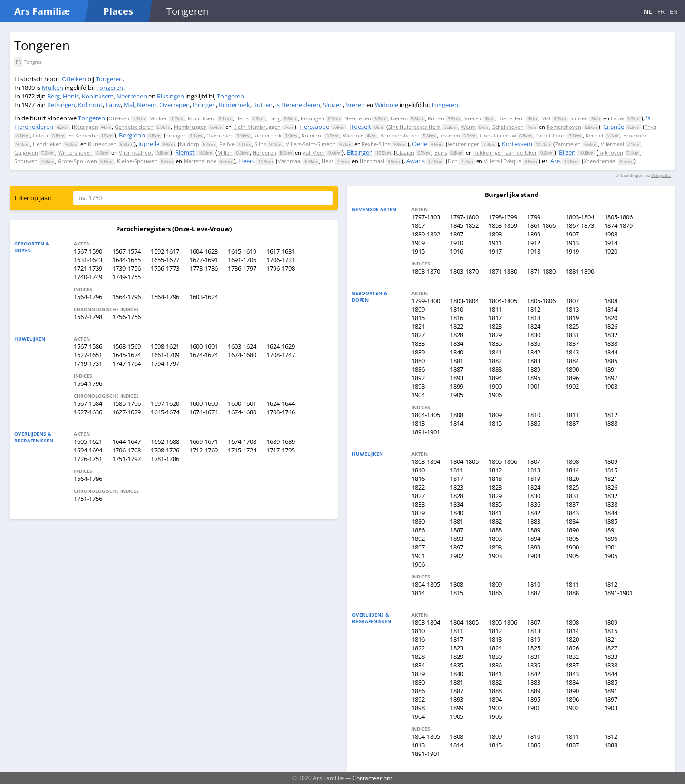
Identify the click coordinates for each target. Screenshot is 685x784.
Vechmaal (290, 161)
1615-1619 (242, 251)
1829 (495, 335)
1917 (495, 251)
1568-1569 (127, 346)
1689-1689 (281, 441)
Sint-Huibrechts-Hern (415, 127)
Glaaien (405, 152)
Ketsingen (61, 105)
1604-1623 (204, 251)
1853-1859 (503, 225)
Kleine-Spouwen (137, 161)
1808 (611, 301)
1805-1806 (618, 217)
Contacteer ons (373, 778)
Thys (650, 127)
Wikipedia (661, 175)
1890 (572, 369)
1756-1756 (127, 317)
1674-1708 (242, 441)
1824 (534, 326)
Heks (328, 161)
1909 (418, 243)
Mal (129, 105)
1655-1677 (165, 260)
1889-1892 (426, 234)
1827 (418, 335)
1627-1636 (88, 412)
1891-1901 (426, 432)
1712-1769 (204, 450)
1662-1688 (165, 441)
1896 (572, 378)
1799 (534, 217)
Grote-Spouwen (77, 161)
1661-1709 (165, 355)
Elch (453, 161)
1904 (418, 395)
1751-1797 (127, 459)
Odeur (41, 135)
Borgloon (132, 135)
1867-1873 (580, 225)
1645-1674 (127, 355)
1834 (457, 343)
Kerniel (594, 135)
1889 (534, 369)
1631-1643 (88, 260)
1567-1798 (88, 317)
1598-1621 (165, 346)
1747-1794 (127, 363)
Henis (71, 96)
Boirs (441, 152)
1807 (418, 225)
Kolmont (90, 105)
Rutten (263, 105)
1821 (418, 326)
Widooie (387, 105)
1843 (572, 352)
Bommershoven (400, 135)
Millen (225, 152)
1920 (611, 251)
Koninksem (98, 96)
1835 (495, 343)
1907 (572, 234)
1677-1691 (204, 260)
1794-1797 (165, 363)
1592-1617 (165, 251)
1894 (495, 378)
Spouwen (26, 161)
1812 (534, 309)
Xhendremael (600, 161)
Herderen (264, 152)
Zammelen (568, 144)
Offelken (74, 79)
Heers (247, 161)
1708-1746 (281, 412)
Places (118, 11)
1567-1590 (88, 251)
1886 (418, 369)
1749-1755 (127, 277)
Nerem (147, 105)
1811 (495, 309)
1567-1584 (88, 403)
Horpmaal (372, 161)
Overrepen (175, 105)
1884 (572, 361)
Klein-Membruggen (257, 127)
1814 (611, 309)
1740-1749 (88, 277)
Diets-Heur (511, 118)
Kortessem (517, 144)
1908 (611, 234)
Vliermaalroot (136, 152)
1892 (418, 378)
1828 (457, 335)
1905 (457, 395)
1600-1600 (204, 403)
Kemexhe (87, 135)
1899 (534, 234)
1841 (495, 352)
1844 (611, 352)
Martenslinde (200, 161)
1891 (611, 369)
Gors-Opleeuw (498, 135)
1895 (534, 378)
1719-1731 (88, 363)
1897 (457, 234)
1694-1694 (88, 450)
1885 (611, 361)
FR (661, 11)
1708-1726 (165, 450)
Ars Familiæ (42, 11)
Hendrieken (47, 144)
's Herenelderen (298, 105)
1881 (457, 361)
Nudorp (190, 144)
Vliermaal (612, 144)
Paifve (227, 144)
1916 (457, 251)
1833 (418, 343)
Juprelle (149, 144)
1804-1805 (503, 301)
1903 (611, 386)
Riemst (185, 152)
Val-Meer (314, 152)
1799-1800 (426, 301)
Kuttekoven (102, 144)
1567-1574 (127, 251)
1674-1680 (242, 355)
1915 (418, 251)
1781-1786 (165, 459)
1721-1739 (88, 268)
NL (648, 11)
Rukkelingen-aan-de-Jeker (505, 152)
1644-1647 (127, 441)
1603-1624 (204, 297)
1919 (572, 251)
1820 (611, 318)
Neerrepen (132, 96)
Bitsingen (360, 152)
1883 (534, 361)
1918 (534, 251)
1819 (572, 318)
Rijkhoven (611, 152)
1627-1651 (88, 355)
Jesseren (450, 135)
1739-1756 (127, 268)
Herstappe (314, 127)
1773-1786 (204, 268)
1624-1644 (281, 403)
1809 (418, 309)
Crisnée (614, 127)
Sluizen (333, 105)
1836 (534, 343)
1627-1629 (127, 412)
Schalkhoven (508, 127)
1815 (418, 318)
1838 (611, 343)
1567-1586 (88, 346)
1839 (418, 352)
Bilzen (567, 152)
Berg (54, 96)
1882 (495, 361)
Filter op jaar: (33, 198)
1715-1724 (242, 450)
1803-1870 (426, 271)
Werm (468, 127)
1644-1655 (127, 260)
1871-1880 (503, 271)
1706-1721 (281, 260)
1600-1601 (204, 346)
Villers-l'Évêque (503, 161)
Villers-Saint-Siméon (311, 144)
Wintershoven (75, 152)
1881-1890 (580, 271)
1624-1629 (281, 346)
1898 (495, 234)
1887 (457, 369)
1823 (495, 326)
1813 (572, 309)
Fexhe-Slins (376, 144)
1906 (495, 395)
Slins (260, 144)
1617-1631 (281, 251)
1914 (611, 243)
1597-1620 (165, 403)
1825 (572, 326)
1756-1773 (165, 268)
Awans (416, 161)
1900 (495, 386)
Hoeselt (360, 127)
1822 (457, 326)
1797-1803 (426, 217)
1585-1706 (127, 403)
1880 (418, 361)
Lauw (113, 105)
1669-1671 (204, 441)
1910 (457, 243)
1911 (495, 243)
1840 (457, 352)
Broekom (635, 135)
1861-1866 (541, 225)
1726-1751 (88, 459)
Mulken (53, 88)
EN (674, 11)
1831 (572, 335)
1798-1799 (503, 217)
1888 (495, 369)
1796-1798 (281, 268)
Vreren (355, 105)
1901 (534, 386)
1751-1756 (88, 499)
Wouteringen (464, 144)
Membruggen (190, 127)
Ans (556, 161)
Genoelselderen (134, 127)
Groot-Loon (551, 135)
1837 (572, 343)
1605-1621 (88, 441)
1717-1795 (281, 450)
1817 (495, 318)
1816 (457, 318)
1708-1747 (281, 355)
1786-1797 (242, 268)
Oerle (420, 144)
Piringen (204, 105)
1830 (534, 335)
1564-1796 (88, 297)
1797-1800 (464, 217)
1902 (572, 386)
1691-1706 (242, 260)
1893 (457, 378)
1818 (534, 318)
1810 (457, 309)
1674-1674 (204, 355)
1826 (611, 326)
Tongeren (109, 79)
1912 (534, 243)
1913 (572, 243)
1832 (611, 335)
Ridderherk (235, 105)
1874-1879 (618, 225)
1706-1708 (127, 450)
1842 (534, 352)
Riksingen (171, 96)
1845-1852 (464, 225)
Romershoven (564, 127)
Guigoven (26, 152)
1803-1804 (580, 217)
